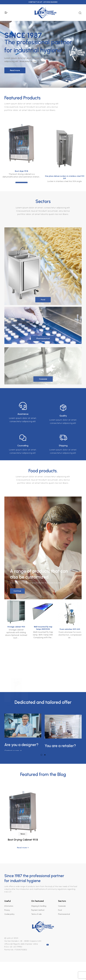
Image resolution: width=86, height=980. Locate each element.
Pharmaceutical (64, 914)
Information (9, 906)
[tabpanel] (23, 731)
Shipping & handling (39, 906)
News (23, 887)
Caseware (62, 906)
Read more (15, 70)
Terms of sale (36, 914)
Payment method (38, 910)
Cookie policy (9, 914)
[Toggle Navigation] (6, 13)
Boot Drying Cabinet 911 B (23, 893)
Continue (17, 683)
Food (60, 910)
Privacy (7, 910)
